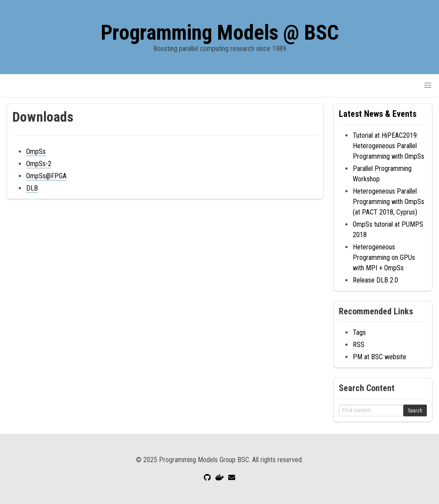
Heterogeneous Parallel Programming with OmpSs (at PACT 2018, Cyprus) (388, 202)
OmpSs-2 (39, 164)
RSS (359, 345)
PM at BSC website (380, 357)
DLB (32, 188)
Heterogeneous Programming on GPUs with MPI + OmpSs (384, 257)
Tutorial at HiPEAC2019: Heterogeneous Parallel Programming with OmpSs (388, 146)
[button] (428, 85)
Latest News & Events (378, 114)
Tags (359, 332)
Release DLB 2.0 (375, 280)
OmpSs (36, 152)
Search (415, 411)
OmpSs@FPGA (46, 176)
